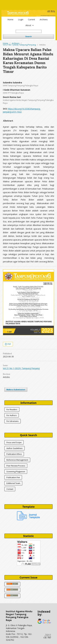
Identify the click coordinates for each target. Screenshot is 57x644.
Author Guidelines (15, 448)
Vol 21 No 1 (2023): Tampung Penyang (19, 45)
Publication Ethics (14, 454)
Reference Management (17, 460)
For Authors (12, 415)
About (29, 25)
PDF (9, 344)
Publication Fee (13, 477)
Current (32, 19)
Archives (44, 19)
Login (21, 19)
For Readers (12, 409)
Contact (10, 489)
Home (10, 19)
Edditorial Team (13, 483)
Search (28, 36)
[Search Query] (29, 31)
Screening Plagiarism (16, 472)
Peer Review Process (16, 466)
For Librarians (13, 421)
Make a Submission (16, 390)
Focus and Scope (14, 442)
